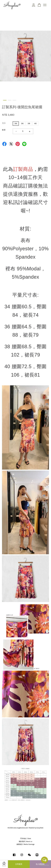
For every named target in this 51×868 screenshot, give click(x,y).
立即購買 (19, 864)
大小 (4, 123)
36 (22, 123)
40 (35, 123)
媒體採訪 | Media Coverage (26, 844)
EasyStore (40, 828)
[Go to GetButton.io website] (44, 865)
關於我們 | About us (26, 842)
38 (29, 123)
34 (16, 123)
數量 (4, 130)
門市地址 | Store (26, 839)
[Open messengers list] (44, 860)
